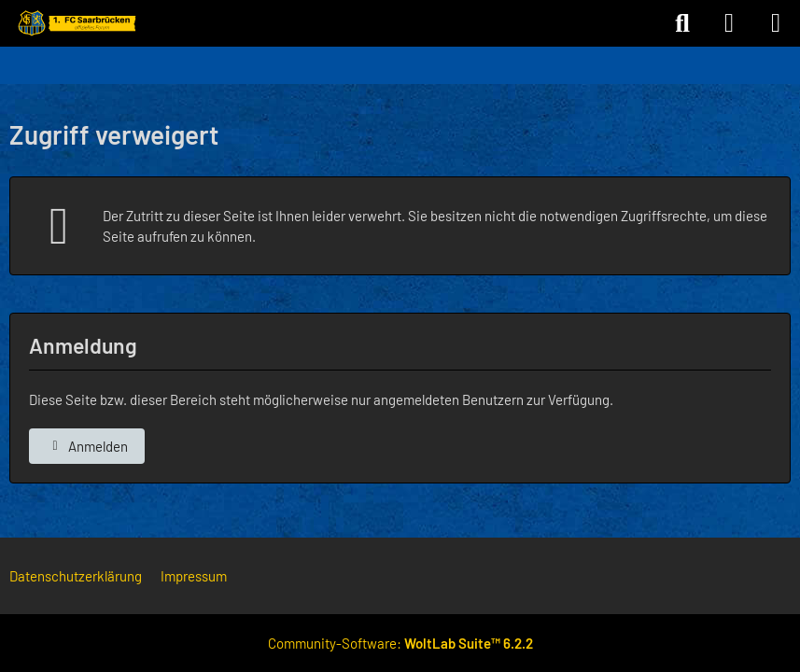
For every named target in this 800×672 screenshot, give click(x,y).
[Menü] (776, 23)
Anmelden (87, 446)
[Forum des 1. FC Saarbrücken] (76, 23)
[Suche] (682, 23)
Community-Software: (400, 643)
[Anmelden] (729, 23)
